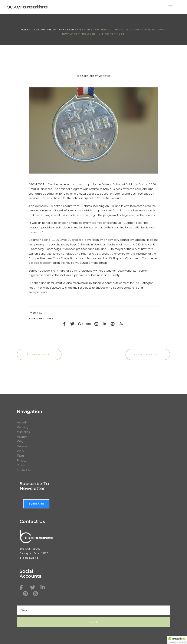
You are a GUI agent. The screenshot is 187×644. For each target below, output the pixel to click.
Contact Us (24, 470)
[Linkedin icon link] (44, 587)
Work (20, 451)
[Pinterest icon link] (26, 594)
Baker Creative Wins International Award (152, 354)
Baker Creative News (95, 76)
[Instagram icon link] (36, 594)
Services (22, 446)
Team (20, 456)
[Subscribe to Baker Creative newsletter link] (36, 504)
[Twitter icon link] (33, 587)
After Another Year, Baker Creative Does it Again (43, 354)
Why (20, 441)
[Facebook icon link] (23, 587)
